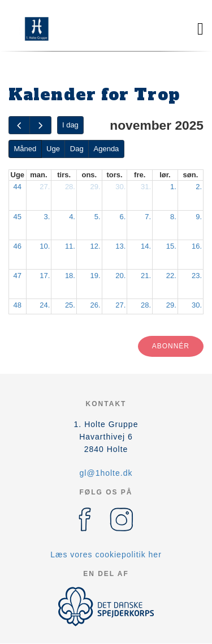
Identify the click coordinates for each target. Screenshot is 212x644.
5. (98, 217)
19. (96, 276)
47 (18, 276)
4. (72, 217)
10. (45, 246)
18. (70, 276)
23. (197, 276)
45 (18, 217)
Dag (77, 149)
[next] (40, 125)
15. (171, 246)
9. (199, 217)
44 (18, 187)
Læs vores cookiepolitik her (106, 555)
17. (45, 276)
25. (70, 305)
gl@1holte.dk (106, 473)
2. (199, 187)
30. (120, 187)
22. (171, 276)
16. (197, 246)
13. (120, 246)
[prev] (19, 125)
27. (45, 187)
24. (45, 305)
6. (123, 217)
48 (18, 305)
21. (146, 276)
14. (146, 246)
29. (96, 187)
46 (18, 246)
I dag (70, 125)
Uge (53, 149)
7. (148, 217)
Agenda (107, 149)
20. (120, 276)
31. (146, 187)
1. (173, 187)
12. (96, 246)
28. (70, 187)
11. (70, 246)
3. (47, 217)
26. (96, 305)
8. (173, 217)
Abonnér (171, 346)
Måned (25, 149)
